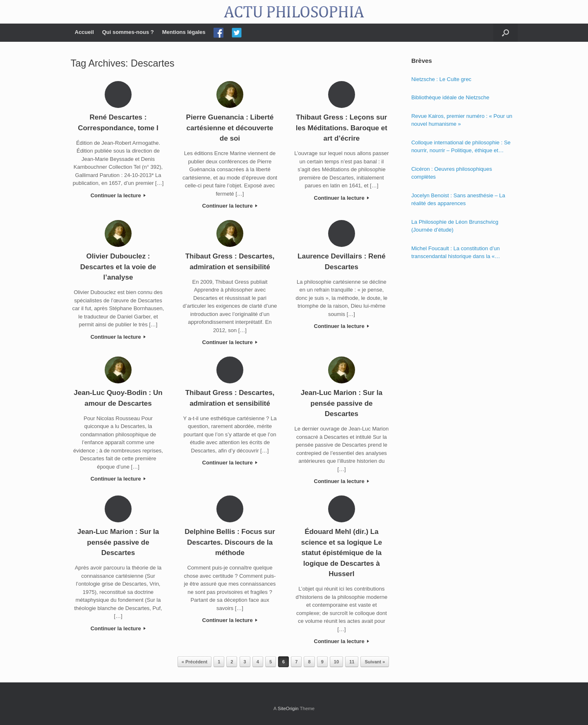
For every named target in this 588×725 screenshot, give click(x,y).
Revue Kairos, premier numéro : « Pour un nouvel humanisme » (462, 120)
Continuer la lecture (118, 195)
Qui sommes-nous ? (128, 32)
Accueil (84, 32)
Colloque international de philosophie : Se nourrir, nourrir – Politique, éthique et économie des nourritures (461, 147)
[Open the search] (505, 33)
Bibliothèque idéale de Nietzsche (450, 97)
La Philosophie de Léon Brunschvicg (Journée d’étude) (455, 226)
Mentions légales (184, 32)
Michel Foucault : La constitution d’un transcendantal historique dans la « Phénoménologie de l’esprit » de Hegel (457, 253)
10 (336, 662)
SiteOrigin (288, 708)
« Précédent (194, 662)
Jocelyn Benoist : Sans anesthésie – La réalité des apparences (458, 200)
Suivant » (375, 662)
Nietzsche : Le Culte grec (441, 79)
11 (352, 662)
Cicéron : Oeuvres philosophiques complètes (452, 173)
